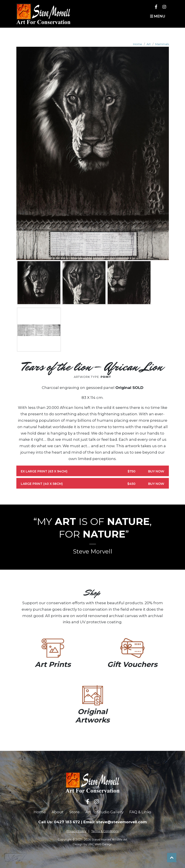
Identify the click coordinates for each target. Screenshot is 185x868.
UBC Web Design (100, 844)
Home (138, 44)
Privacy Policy (76, 831)
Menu (158, 16)
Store (74, 812)
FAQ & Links (140, 812)
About (57, 812)
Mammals (162, 44)
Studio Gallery (110, 812)
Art (149, 44)
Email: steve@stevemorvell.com (115, 822)
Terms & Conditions (105, 831)
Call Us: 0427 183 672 (59, 822)
